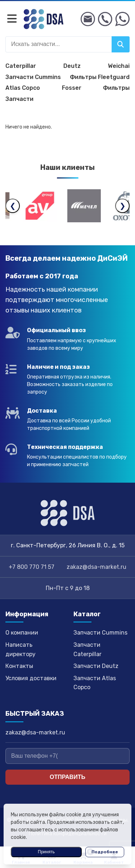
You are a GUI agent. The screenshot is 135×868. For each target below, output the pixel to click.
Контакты (19, 666)
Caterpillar (21, 66)
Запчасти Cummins (33, 77)
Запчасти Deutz (96, 666)
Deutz (72, 66)
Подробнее (105, 852)
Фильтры (116, 88)
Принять (46, 852)
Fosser (72, 88)
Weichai (119, 66)
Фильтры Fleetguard (100, 77)
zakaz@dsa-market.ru (96, 567)
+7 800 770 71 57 (31, 567)
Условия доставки (31, 678)
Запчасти (19, 99)
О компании (22, 633)
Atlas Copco (23, 88)
